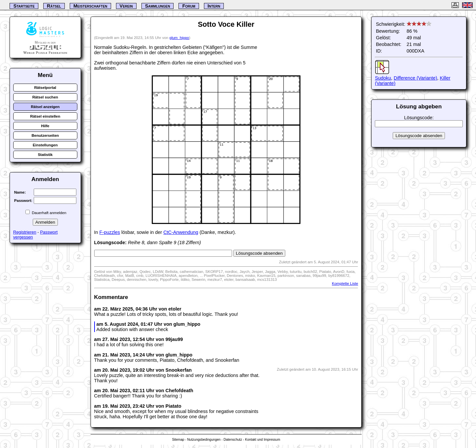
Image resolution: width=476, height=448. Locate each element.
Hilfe (45, 126)
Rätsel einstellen (45, 116)
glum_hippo (179, 38)
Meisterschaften (90, 6)
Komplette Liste (345, 283)
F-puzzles (110, 232)
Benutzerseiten (45, 135)
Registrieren (25, 232)
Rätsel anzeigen (45, 107)
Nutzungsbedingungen (204, 440)
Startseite (24, 6)
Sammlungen (158, 6)
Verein (126, 6)
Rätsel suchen (45, 97)
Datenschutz (233, 440)
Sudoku (383, 78)
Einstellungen (45, 145)
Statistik (45, 155)
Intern (214, 6)
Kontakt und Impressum (262, 440)
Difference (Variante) (415, 78)
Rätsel (54, 6)
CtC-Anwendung (181, 232)
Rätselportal (45, 88)
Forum (189, 6)
